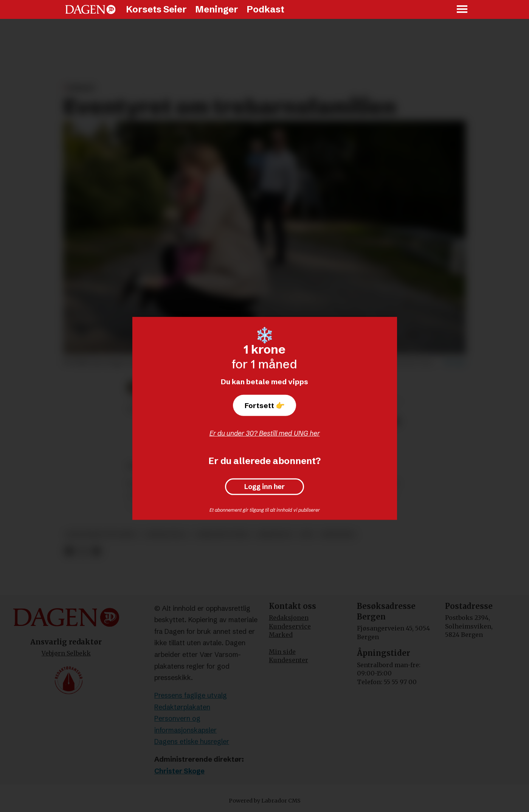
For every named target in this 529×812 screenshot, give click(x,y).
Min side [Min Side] (282, 652)
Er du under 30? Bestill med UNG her (265, 433)
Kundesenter (289, 660)
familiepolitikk (222, 535)
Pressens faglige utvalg (191, 695)
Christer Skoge (179, 771)
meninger (338, 535)
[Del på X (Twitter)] (83, 551)
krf (307, 535)
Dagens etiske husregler (192, 741)
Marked (281, 635)
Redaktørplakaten (182, 707)
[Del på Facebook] (69, 551)
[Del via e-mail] (96, 551)
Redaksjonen (289, 618)
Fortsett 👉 (265, 405)
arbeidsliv (274, 535)
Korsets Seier (156, 9)
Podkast (265, 9)
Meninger (217, 9)
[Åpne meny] (462, 10)
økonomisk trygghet (102, 535)
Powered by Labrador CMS (265, 801)
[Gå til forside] (90, 9)
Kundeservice (290, 626)
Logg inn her (264, 487)
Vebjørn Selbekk (66, 653)
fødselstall (166, 535)
